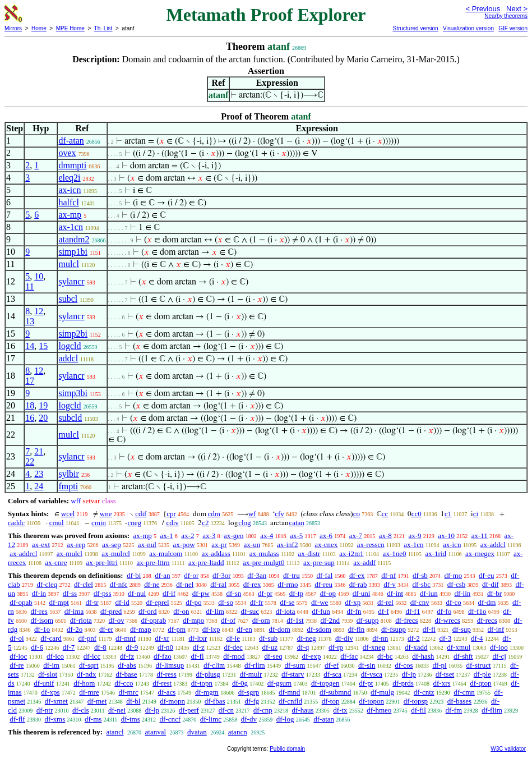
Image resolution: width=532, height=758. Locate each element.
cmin (99, 523)
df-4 (477, 638)
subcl (68, 299)
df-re (17, 665)
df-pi (439, 665)
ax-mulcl (70, 553)
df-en (244, 629)
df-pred (111, 611)
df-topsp (416, 701)
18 (30, 405)
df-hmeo (379, 710)
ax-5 (296, 536)
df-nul (137, 593)
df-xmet (56, 701)
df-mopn (172, 701)
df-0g (240, 683)
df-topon (371, 701)
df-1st (295, 620)
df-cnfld (290, 701)
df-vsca (372, 674)
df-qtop (480, 683)
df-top (331, 701)
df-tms (131, 719)
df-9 (132, 647)
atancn (238, 732)
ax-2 (188, 536)
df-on (181, 611)
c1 (448, 514)
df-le (233, 638)
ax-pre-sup (319, 562)
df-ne (152, 584)
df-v (390, 584)
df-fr (257, 602)
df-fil (418, 710)
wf (252, 514)
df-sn (234, 593)
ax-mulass (264, 553)
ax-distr (309, 553)
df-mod (234, 656)
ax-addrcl (23, 553)
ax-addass (216, 553)
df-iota (286, 611)
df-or (191, 575)
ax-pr (219, 545)
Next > (517, 9)
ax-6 (326, 536)
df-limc (211, 719)
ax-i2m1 (351, 553)
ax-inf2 (288, 545)
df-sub (268, 638)
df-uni (362, 593)
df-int (395, 593)
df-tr (92, 602)
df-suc (250, 611)
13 (30, 321)
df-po (193, 602)
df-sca (332, 674)
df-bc (385, 656)
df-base (126, 674)
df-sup (462, 629)
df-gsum (279, 683)
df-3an (257, 575)
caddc (16, 523)
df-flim (492, 710)
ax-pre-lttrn (153, 562)
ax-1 (167, 536)
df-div (344, 638)
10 (39, 276)
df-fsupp (394, 629)
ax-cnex (326, 545)
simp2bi (73, 334)
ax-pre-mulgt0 (263, 562)
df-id (122, 602)
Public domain (287, 749)
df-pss (103, 593)
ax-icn (70, 190)
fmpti (68, 486)
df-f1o (477, 611)
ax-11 (480, 536)
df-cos (404, 665)
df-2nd (330, 620)
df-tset (445, 674)
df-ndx (87, 674)
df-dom (280, 629)
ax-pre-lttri (101, 562)
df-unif (44, 683)
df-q (303, 647)
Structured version (415, 28)
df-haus (303, 710)
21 (39, 451)
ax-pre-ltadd (206, 562)
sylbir (68, 474)
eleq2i (69, 178)
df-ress (166, 674)
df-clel (84, 584)
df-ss (70, 593)
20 (43, 418)
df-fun (321, 611)
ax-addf (364, 562)
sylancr (71, 281)
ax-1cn (71, 227)
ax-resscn (371, 545)
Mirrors (13, 28)
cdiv (172, 523)
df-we (320, 602)
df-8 (100, 647)
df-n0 (165, 647)
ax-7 (356, 536)
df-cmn (464, 692)
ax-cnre (56, 562)
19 (43, 405)
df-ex (357, 575)
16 (30, 418)
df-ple (482, 674)
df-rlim (255, 665)
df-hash (423, 656)
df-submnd (335, 692)
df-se (287, 602)
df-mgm (207, 692)
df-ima (74, 611)
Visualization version (468, 28)
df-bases (459, 701)
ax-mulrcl (116, 553)
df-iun (429, 593)
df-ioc (18, 656)
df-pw (201, 593)
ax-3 (209, 536)
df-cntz (424, 692)
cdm (214, 514)
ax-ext (41, 545)
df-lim (215, 611)
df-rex (252, 584)
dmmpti (72, 165)
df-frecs (406, 620)
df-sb (420, 575)
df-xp (353, 602)
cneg (134, 523)
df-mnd (289, 692)
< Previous (483, 9)
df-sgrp (249, 692)
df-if (169, 593)
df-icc (92, 656)
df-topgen (325, 683)
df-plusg (208, 674)
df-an (162, 575)
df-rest (162, 683)
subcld (70, 418)
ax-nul (147, 545)
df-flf (17, 719)
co (357, 514)
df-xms (55, 719)
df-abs (127, 665)
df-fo (444, 611)
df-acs (167, 692)
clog (244, 523)
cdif (141, 514)
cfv (279, 514)
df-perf (189, 710)
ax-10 (446, 536)
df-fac (349, 656)
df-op (328, 593)
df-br (494, 593)
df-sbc (422, 584)
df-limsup (170, 665)
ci (476, 514)
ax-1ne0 (395, 553)
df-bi (134, 575)
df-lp (152, 710)
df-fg (252, 701)
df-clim (214, 665)
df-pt (366, 683)
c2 (205, 523)
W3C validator (508, 749)
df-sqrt (89, 665)
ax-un (252, 545)
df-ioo (499, 647)
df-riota (81, 620)
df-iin (462, 593)
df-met (97, 701)
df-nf (388, 575)
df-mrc (128, 692)
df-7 (69, 647)
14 (30, 346)
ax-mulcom (166, 553)
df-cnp (263, 710)
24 (39, 486)
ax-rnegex (480, 553)
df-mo (453, 575)
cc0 (417, 514)
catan (296, 523)
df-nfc (119, 584)
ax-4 (267, 536)
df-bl (133, 701)
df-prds (403, 683)
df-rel (385, 602)
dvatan (197, 732)
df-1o (42, 629)
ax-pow (184, 545)
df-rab (358, 584)
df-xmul (459, 647)
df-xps (50, 692)
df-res (39, 611)
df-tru (292, 575)
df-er (106, 629)
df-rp (336, 647)
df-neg (307, 638)
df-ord (148, 611)
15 (43, 346)
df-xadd (416, 647)
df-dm (487, 602)
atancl (115, 732)
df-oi (17, 638)
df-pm (177, 629)
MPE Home (70, 28)
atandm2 (74, 239)
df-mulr (251, 674)
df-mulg (382, 692)
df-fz (127, 656)
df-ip (409, 674)
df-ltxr (198, 638)
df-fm (454, 710)
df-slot (48, 674)
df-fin (357, 629)
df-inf (496, 629)
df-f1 (413, 611)
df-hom (84, 683)
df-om (261, 620)
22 (30, 461)
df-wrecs (447, 620)
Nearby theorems (506, 16)
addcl (68, 358)
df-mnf (126, 638)
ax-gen (233, 536)
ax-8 (385, 536)
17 (30, 381)
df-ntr (45, 710)
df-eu (486, 575)
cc (385, 514)
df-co (453, 602)
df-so (226, 602)
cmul (57, 523)
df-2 (414, 638)
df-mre (89, 692)
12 (39, 311)
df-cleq (47, 584)
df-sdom (319, 629)
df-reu (323, 584)
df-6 (37, 647)
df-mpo (193, 620)
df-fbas (215, 701)
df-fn (354, 611)
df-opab (21, 602)
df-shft (463, 656)
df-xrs (442, 683)
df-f (383, 611)
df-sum (295, 665)
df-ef (332, 665)
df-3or (222, 575)
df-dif (491, 584)
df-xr (162, 638)
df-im (51, 665)
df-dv (249, 719)
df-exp (312, 656)
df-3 (445, 638)
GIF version (513, 28)
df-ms (93, 719)
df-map (141, 629)
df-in (39, 593)
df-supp (368, 620)
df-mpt (59, 602)
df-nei (117, 710)
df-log (285, 719)
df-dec (233, 647)
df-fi (429, 629)
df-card (51, 638)
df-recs (487, 620)
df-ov (117, 620)
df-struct (478, 665)
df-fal (324, 575)
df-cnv (420, 602)
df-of (228, 620)
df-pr (265, 593)
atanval (156, 732)
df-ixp (211, 629)
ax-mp (70, 215)
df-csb (457, 584)
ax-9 (415, 536)
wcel (68, 514)
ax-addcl (493, 545)
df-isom (42, 620)
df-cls (81, 710)
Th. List (103, 28)
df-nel (185, 584)
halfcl (68, 202)
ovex (67, 153)
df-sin (367, 665)
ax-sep (112, 545)
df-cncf (170, 719)
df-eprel (157, 602)
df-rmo (288, 584)
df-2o (75, 629)
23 (39, 474)
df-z (199, 647)
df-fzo (163, 656)
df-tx (340, 710)
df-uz (270, 647)
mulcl (68, 264)
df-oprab (153, 620)
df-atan (71, 141)
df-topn (202, 683)
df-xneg (374, 647)
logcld (70, 346)
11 (29, 286)
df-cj (499, 656)
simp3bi (73, 393)
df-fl (197, 656)
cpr (171, 514)
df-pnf (88, 638)
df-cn (226, 710)
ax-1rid (436, 553)
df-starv (293, 674)
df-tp (296, 593)
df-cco (124, 683)
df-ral (218, 584)
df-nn (380, 638)
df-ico (55, 656)
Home (39, 28)
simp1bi (73, 252)
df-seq (273, 656)
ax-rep (76, 545)
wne (106, 514)
